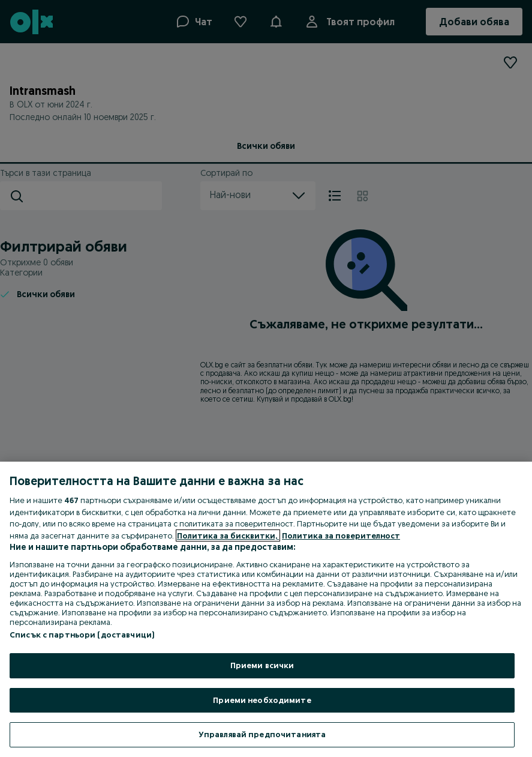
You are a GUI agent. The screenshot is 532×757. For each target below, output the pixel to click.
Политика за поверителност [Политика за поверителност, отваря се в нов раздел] (341, 535)
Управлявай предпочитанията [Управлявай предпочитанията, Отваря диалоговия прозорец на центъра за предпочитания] (262, 734)
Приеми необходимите (262, 700)
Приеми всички (262, 665)
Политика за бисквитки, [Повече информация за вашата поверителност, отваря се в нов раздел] (228, 535)
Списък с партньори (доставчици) (82, 635)
